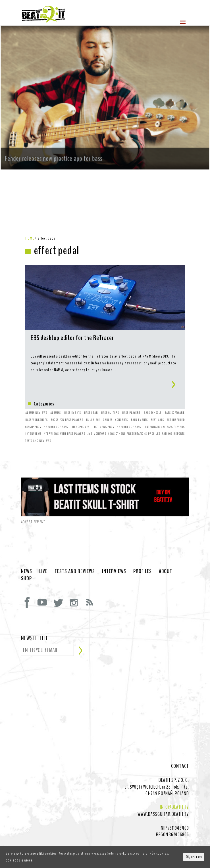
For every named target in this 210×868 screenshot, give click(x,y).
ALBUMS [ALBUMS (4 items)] (56, 401)
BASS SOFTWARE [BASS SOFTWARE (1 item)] (175, 401)
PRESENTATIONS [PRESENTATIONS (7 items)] (137, 422)
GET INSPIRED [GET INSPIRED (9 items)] (176, 408)
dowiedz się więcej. (20, 860)
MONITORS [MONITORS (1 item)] (100, 422)
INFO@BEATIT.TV (174, 796)
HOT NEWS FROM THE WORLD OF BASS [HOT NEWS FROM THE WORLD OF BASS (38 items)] (118, 415)
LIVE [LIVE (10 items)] (89, 422)
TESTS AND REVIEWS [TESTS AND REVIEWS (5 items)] (38, 429)
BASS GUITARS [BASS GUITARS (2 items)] (110, 401)
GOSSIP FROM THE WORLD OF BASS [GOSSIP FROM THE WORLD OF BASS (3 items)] (47, 415)
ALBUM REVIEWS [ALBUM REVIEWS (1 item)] (36, 401)
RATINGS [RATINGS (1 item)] (167, 422)
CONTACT (180, 755)
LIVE (43, 560)
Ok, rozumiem (194, 857)
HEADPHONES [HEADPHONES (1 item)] (81, 415)
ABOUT (166, 560)
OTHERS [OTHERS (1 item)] (121, 422)
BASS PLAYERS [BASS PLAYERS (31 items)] (131, 401)
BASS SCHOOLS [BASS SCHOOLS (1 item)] (153, 401)
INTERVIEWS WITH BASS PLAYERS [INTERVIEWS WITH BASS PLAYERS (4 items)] (64, 422)
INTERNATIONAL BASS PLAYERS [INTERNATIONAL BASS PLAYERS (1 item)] (165, 415)
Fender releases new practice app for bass (58, 146)
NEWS (27, 560)
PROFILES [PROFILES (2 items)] (154, 422)
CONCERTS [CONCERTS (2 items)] (122, 408)
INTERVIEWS (114, 560)
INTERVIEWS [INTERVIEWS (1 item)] (33, 422)
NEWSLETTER (34, 627)
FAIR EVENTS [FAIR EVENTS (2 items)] (139, 408)
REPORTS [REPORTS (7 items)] (179, 422)
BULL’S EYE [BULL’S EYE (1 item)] (93, 408)
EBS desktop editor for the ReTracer (72, 327)
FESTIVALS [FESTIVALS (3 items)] (157, 408)
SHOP (26, 567)
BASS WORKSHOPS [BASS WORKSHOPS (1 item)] (37, 408)
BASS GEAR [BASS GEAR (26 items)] (91, 401)
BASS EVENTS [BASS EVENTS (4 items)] (73, 401)
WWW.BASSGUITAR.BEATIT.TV (163, 803)
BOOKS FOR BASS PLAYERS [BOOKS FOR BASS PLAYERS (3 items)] (67, 408)
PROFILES (143, 560)
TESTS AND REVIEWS (75, 560)
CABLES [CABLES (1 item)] (108, 408)
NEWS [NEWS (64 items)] (111, 422)
